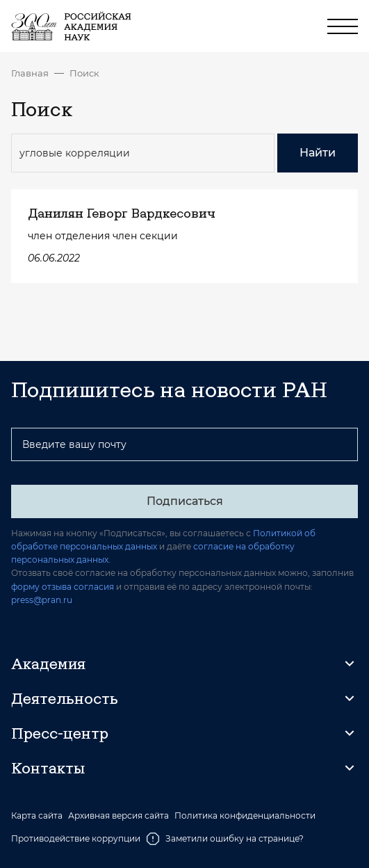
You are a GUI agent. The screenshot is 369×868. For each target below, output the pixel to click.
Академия (48, 664)
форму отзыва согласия (63, 587)
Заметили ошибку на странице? (225, 839)
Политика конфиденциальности (245, 816)
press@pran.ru (42, 600)
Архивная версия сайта (118, 816)
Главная (30, 73)
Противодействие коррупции (76, 838)
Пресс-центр (60, 733)
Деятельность (65, 698)
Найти (318, 153)
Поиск (84, 73)
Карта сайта (37, 816)
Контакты (48, 768)
